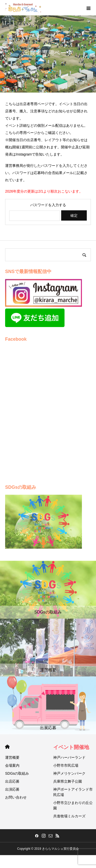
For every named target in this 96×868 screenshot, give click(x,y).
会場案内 (12, 765)
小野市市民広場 (66, 765)
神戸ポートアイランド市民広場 (73, 792)
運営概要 (12, 757)
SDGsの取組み (17, 773)
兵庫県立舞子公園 (68, 781)
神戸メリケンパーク (69, 773)
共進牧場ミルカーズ (69, 816)
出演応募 (12, 789)
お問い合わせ (16, 797)
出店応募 (12, 781)
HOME (7, 747)
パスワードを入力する (48, 205)
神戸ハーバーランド (69, 757)
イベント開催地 (71, 747)
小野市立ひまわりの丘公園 (73, 805)
